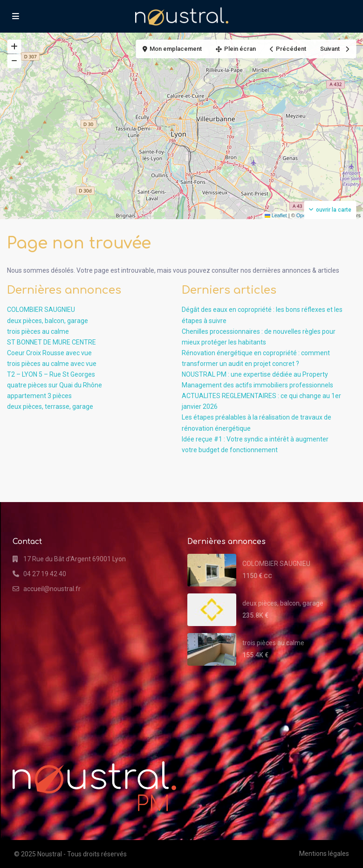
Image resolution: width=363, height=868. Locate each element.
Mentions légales (324, 854)
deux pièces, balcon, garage (48, 321)
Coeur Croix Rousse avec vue (49, 353)
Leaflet (276, 215)
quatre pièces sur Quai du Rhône (55, 385)
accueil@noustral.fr (52, 589)
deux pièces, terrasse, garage (50, 406)
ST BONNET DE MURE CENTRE (51, 342)
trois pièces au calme (38, 331)
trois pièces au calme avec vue (52, 364)
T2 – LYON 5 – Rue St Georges (51, 374)
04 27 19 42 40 (45, 574)
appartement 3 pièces (39, 396)
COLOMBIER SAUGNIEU (41, 310)
